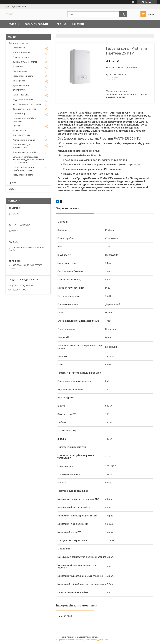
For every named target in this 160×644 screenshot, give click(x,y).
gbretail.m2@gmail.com (22, 285)
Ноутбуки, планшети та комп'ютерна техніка (24, 169)
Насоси (16, 126)
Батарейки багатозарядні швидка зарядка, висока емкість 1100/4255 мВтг (29, 160)
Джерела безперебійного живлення (25, 120)
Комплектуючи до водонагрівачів (21, 146)
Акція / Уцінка (19, 131)
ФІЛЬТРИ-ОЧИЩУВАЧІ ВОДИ (27, 104)
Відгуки (12, 189)
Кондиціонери (19, 81)
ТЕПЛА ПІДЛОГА (21, 95)
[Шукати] (123, 14)
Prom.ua (95, 637)
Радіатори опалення (23, 99)
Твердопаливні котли (23, 76)
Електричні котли (21, 57)
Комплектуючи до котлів (25, 109)
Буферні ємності (21, 85)
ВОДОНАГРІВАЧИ (21, 52)
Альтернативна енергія (24, 140)
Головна (14, 24)
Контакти (78, 24)
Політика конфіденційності (96, 640)
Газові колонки (20, 71)
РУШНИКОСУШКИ (21, 135)
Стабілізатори (20, 114)
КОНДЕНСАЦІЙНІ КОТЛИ (25, 62)
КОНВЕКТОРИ (19, 90)
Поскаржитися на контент (71, 640)
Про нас (61, 24)
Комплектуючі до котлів (24, 152)
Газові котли (19, 48)
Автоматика (18, 67)
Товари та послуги (36, 24)
